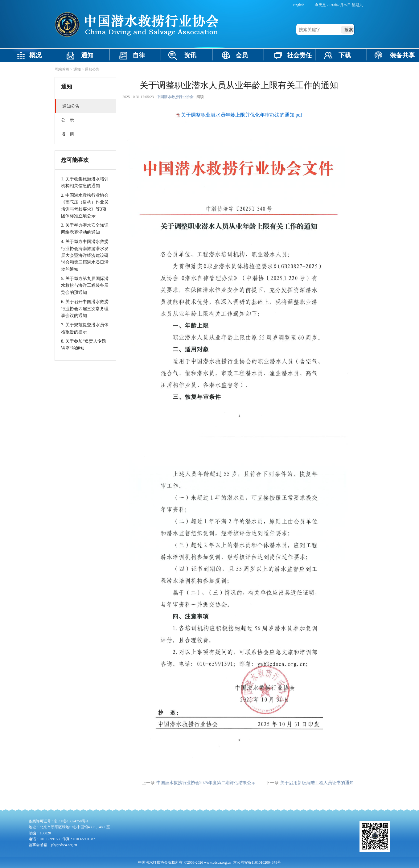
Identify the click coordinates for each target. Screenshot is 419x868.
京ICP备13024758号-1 (71, 821)
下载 (345, 55)
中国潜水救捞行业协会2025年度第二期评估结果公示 (206, 783)
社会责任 (299, 55)
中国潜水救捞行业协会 (175, 97)
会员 (242, 55)
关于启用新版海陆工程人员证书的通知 (317, 783)
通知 (87, 55)
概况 (35, 55)
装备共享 (402, 55)
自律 (139, 55)
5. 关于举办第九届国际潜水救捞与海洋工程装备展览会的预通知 (85, 286)
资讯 (190, 55)
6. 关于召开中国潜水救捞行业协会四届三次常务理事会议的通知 (85, 309)
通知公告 (92, 69)
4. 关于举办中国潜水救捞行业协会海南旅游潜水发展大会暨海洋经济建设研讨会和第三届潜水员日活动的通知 (85, 255)
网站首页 (62, 69)
